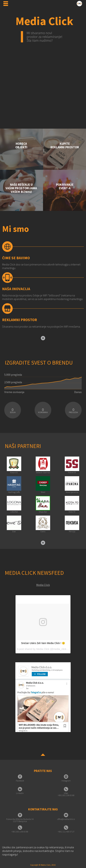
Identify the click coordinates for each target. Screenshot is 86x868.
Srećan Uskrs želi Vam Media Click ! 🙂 (43, 643)
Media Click (43, 585)
